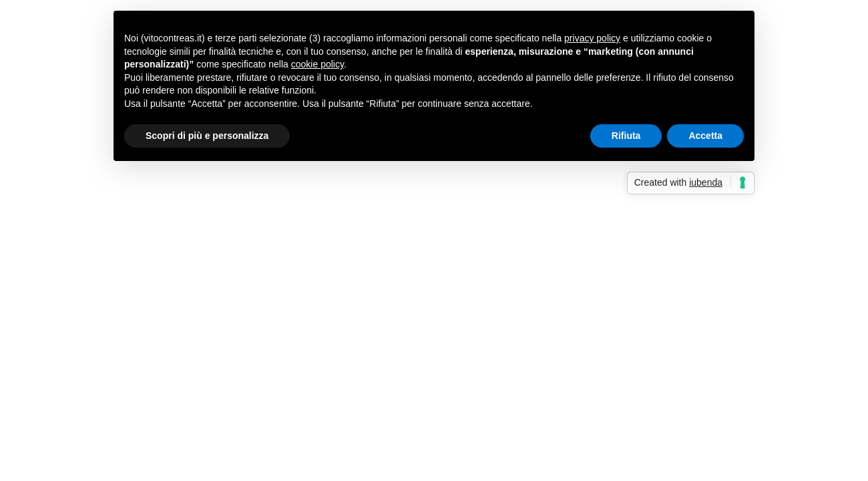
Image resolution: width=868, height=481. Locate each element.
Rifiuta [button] (626, 136)
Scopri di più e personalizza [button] (207, 136)
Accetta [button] (705, 136)
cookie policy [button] (317, 64)
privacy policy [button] (592, 38)
